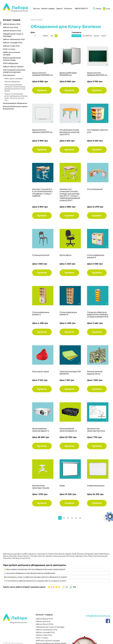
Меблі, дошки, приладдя (13, 79)
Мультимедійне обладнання (15, 103)
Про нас (36, 9)
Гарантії (59, 9)
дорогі (104, 36)
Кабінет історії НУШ (11, 46)
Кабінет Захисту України (13, 67)
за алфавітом (87, 36)
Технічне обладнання (12, 82)
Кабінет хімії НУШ (11, 27)
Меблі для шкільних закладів (48, 641)
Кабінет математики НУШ (14, 39)
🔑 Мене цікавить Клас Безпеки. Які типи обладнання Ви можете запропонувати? (35, 569)
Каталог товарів (48, 9)
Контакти (68, 9)
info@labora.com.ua (98, 616)
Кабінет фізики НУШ (12, 24)
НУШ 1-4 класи (9, 49)
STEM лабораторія (11, 63)
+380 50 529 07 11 (81, 9)
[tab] (56, 569)
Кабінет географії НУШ (13, 43)
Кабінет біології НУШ (12, 31)
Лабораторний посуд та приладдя (50, 627)
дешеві (97, 36)
